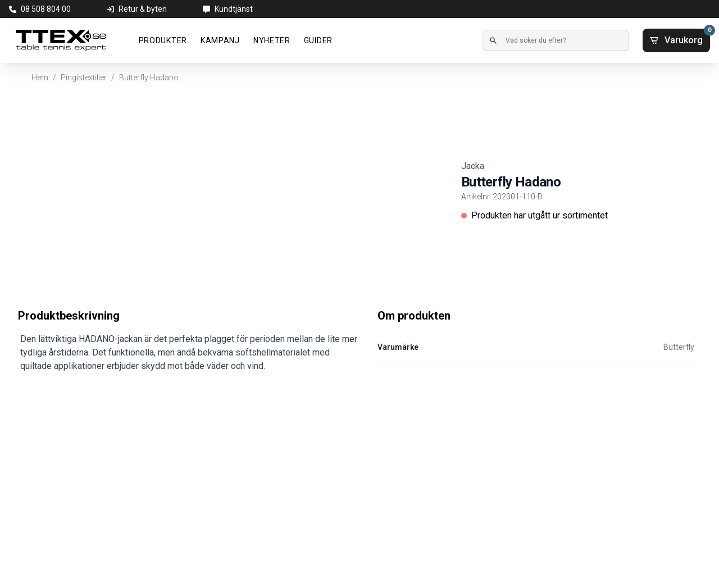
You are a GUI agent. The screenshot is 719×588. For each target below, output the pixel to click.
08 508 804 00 (46, 9)
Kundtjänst (234, 9)
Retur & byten (143, 9)
